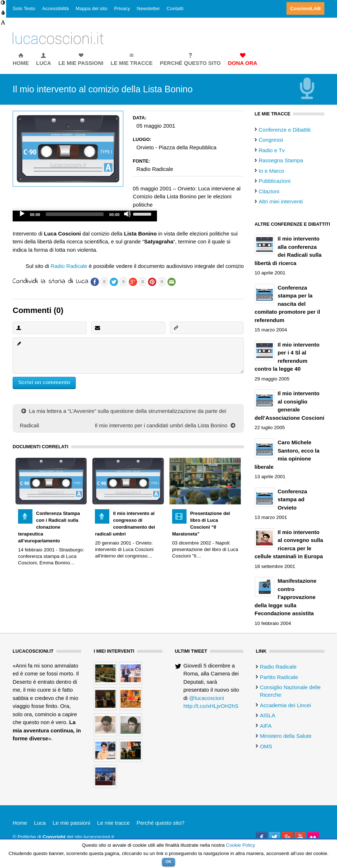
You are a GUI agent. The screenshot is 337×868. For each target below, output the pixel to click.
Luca (40, 823)
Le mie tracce (113, 823)
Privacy (122, 8)
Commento (18, 343)
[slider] (75, 214)
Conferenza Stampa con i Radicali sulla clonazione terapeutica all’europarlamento (49, 527)
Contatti (175, 8)
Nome (18, 327)
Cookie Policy (240, 845)
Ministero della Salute (286, 736)
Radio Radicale (69, 266)
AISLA (268, 715)
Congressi (271, 140)
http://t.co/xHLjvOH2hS (211, 706)
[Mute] (127, 214)
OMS (266, 746)
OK (169, 862)
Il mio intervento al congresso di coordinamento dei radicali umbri (125, 524)
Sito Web (176, 327)
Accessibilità (56, 8)
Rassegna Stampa (281, 160)
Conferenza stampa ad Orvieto (293, 499)
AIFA (266, 726)
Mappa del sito (92, 8)
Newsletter (148, 8)
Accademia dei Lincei (285, 705)
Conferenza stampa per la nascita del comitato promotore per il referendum (288, 304)
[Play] (22, 214)
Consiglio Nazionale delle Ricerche (290, 691)
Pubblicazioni (275, 181)
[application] (85, 216)
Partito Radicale (279, 677)
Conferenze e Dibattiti (285, 130)
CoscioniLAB (305, 8)
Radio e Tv (272, 150)
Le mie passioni (71, 823)
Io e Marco (272, 171)
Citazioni (269, 191)
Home (20, 823)
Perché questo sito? (161, 823)
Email (97, 327)
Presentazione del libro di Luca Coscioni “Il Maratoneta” (201, 524)
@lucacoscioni (207, 698)
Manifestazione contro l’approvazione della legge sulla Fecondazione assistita (286, 597)
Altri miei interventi (281, 201)
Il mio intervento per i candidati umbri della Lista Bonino (166, 425)
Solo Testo (24, 8)
